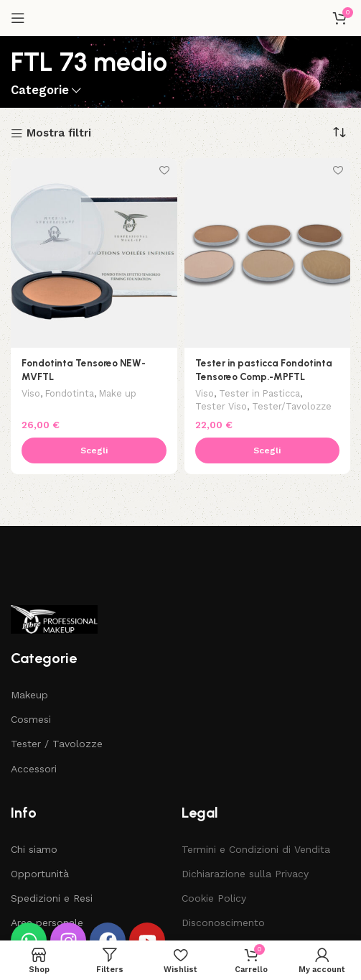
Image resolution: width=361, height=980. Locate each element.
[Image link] (54, 619)
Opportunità (40, 874)
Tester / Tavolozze (57, 744)
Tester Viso (221, 406)
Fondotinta (70, 393)
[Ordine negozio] (339, 133)
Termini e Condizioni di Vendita (256, 849)
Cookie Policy (214, 898)
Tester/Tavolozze (292, 406)
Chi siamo (34, 849)
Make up (118, 393)
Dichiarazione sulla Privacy (245, 874)
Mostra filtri (59, 134)
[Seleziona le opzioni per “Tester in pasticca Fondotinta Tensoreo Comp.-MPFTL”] (268, 450)
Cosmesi (31, 719)
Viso (31, 393)
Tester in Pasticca (259, 393)
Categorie (40, 91)
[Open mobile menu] (18, 18)
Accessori (34, 769)
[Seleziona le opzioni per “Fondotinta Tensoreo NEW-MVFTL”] (94, 450)
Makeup (29, 695)
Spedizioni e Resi (52, 898)
